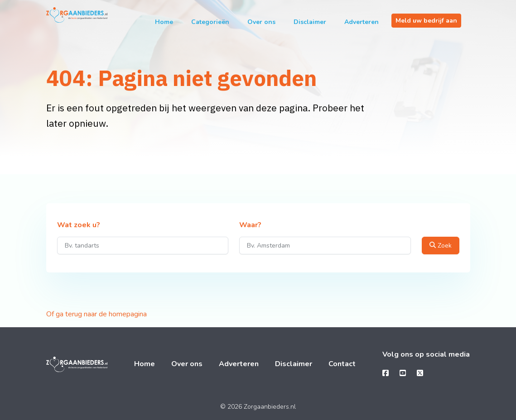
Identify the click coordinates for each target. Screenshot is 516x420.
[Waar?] (325, 246)
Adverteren (362, 22)
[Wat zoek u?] (143, 246)
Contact (342, 364)
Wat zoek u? (79, 225)
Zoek (441, 246)
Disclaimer (310, 22)
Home (164, 22)
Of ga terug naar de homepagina (96, 314)
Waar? (250, 225)
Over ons (261, 22)
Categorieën (210, 22)
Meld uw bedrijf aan (426, 21)
